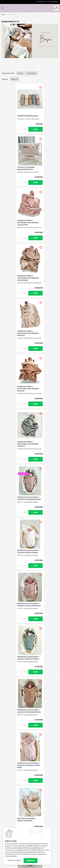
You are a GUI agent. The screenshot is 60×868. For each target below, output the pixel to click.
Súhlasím (31, 861)
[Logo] (30, 8)
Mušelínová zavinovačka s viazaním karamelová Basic (44, 396)
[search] (56, 8)
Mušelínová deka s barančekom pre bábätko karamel (43, 229)
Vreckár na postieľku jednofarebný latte (41, 117)
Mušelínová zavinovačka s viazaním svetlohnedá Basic (43, 287)
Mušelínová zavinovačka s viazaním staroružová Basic (44, 343)
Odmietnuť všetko (14, 860)
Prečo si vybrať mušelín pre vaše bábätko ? (40, 612)
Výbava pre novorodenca (30, 580)
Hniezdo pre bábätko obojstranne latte (27, 505)
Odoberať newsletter (15, 759)
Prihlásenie (41, 2)
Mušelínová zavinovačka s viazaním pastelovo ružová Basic (15, 450)
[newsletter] (50, 765)
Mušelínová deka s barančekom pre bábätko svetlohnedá (43, 171)
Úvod (3, 14)
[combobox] (21, 73)
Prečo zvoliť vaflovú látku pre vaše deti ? (39, 595)
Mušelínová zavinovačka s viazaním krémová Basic (15, 343)
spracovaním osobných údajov (25, 770)
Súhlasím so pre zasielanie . (31, 770)
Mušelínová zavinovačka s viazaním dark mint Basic (15, 396)
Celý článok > (52, 589)
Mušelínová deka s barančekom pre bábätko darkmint (15, 286)
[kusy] (8, 131)
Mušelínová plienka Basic (14, 116)
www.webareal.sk (39, 866)
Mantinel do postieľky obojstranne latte (41, 451)
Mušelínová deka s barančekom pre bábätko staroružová (15, 171)
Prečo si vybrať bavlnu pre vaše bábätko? (40, 642)
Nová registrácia (53, 2)
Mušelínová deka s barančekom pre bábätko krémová (15, 229)
